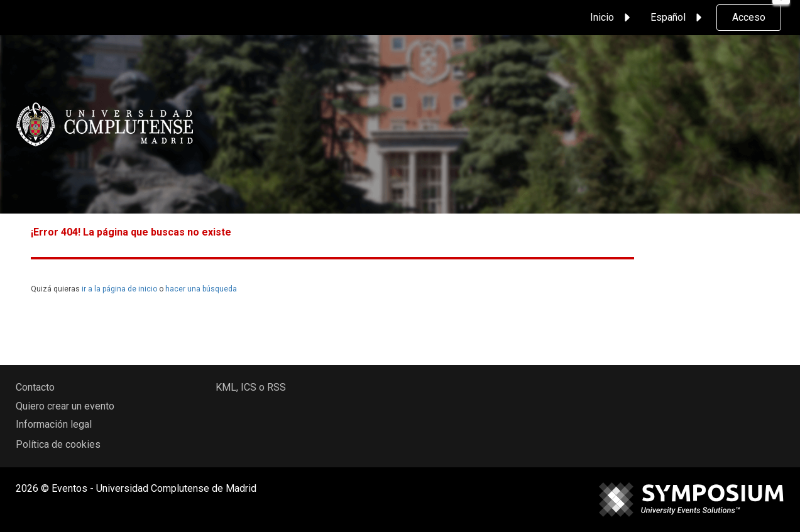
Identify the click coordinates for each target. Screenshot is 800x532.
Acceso (749, 17)
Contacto (35, 387)
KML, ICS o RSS (251, 387)
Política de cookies (58, 444)
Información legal (54, 424)
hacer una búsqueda (201, 289)
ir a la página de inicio (119, 289)
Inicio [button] (612, 18)
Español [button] (678, 18)
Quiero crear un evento (65, 406)
